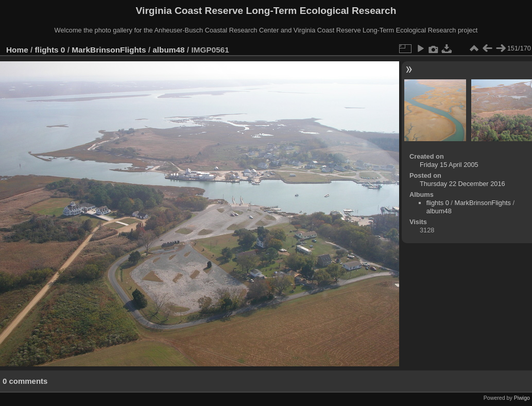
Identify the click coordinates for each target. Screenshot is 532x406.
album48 (168, 50)
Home (17, 50)
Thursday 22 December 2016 (462, 184)
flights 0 (50, 50)
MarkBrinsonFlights (109, 50)
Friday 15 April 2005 (449, 165)
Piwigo (522, 398)
